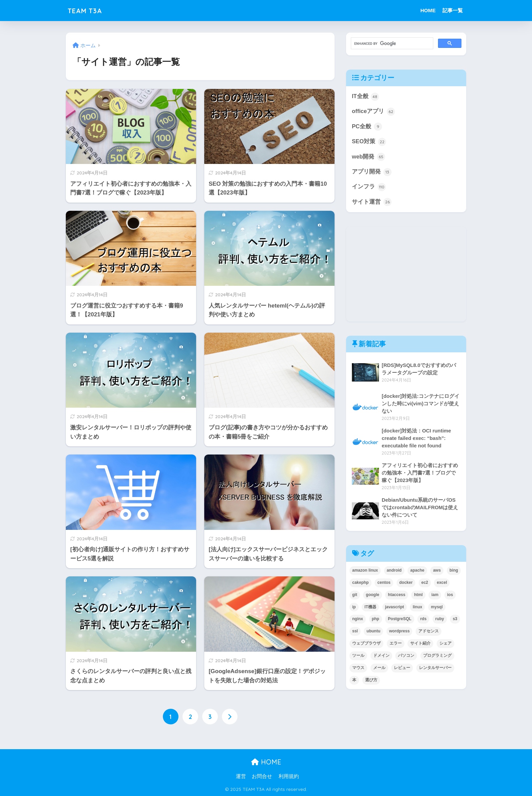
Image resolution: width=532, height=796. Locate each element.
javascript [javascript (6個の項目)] (395, 608)
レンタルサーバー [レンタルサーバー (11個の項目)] (435, 669)
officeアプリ (373, 112)
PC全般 (367, 127)
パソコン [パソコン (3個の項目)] (406, 656)
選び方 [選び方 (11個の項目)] (371, 681)
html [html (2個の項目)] (418, 595)
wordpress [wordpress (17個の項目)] (400, 632)
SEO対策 (369, 142)
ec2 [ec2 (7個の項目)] (425, 583)
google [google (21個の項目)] (372, 595)
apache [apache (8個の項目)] (417, 571)
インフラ (369, 188)
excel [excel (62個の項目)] (442, 583)
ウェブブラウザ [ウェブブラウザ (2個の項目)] (366, 644)
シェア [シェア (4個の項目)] (445, 644)
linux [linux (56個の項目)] (417, 608)
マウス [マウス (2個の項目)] (358, 669)
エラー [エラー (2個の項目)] (396, 644)
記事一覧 (453, 10)
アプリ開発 (372, 172)
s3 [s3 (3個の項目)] (455, 620)
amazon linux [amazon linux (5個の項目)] (365, 571)
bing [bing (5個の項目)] (454, 571)
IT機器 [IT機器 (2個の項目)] (370, 608)
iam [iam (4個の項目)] (435, 595)
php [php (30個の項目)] (376, 620)
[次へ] (230, 717)
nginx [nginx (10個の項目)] (358, 620)
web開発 (368, 157)
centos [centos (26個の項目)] (384, 583)
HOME (428, 10)
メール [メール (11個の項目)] (379, 669)
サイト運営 (372, 203)
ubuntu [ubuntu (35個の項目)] (373, 632)
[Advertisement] (406, 275)
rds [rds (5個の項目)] (423, 620)
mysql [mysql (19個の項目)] (437, 608)
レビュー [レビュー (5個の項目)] (402, 669)
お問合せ (262, 776)
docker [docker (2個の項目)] (406, 583)
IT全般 (366, 97)
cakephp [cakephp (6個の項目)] (360, 583)
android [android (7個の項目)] (394, 571)
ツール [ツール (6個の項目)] (358, 656)
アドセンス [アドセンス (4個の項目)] (429, 632)
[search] (391, 43)
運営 (241, 776)
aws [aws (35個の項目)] (437, 571)
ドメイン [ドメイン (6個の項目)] (381, 656)
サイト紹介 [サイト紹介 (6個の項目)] (420, 644)
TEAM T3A (88, 10)
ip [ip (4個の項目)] (354, 608)
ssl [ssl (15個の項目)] (355, 632)
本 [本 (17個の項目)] (354, 681)
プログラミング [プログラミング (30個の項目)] (437, 656)
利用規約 (289, 776)
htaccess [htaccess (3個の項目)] (396, 595)
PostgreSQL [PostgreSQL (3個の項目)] (400, 620)
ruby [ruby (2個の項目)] (440, 620)
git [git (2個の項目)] (355, 595)
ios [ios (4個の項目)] (450, 595)
